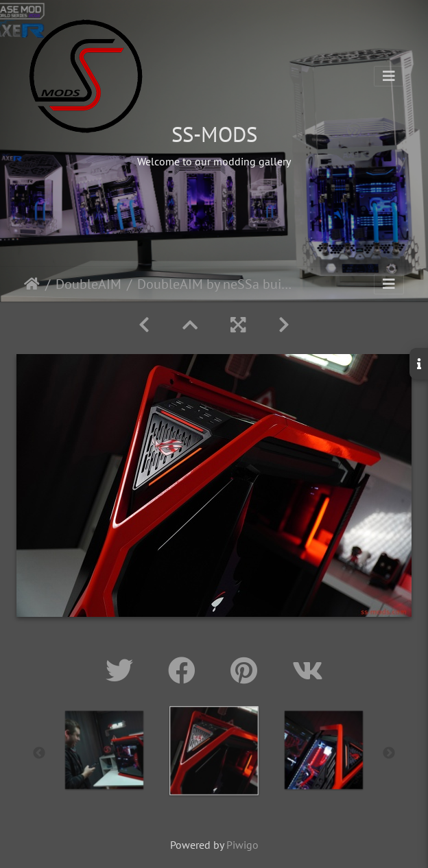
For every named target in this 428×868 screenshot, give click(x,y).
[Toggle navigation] (389, 76)
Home (32, 284)
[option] (104, 750)
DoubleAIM (88, 284)
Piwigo (242, 845)
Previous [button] (39, 753)
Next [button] (389, 753)
